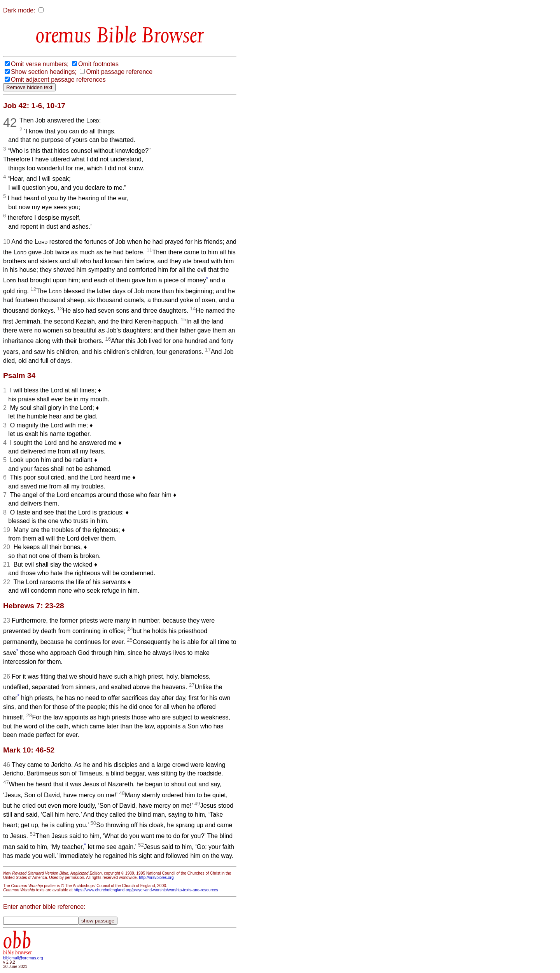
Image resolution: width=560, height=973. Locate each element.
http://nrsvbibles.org (156, 878)
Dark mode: (19, 10)
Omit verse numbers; (40, 64)
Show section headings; (44, 72)
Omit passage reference (119, 72)
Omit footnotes (98, 64)
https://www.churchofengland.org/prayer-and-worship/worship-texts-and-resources (146, 890)
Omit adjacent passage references (58, 80)
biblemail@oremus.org (23, 958)
